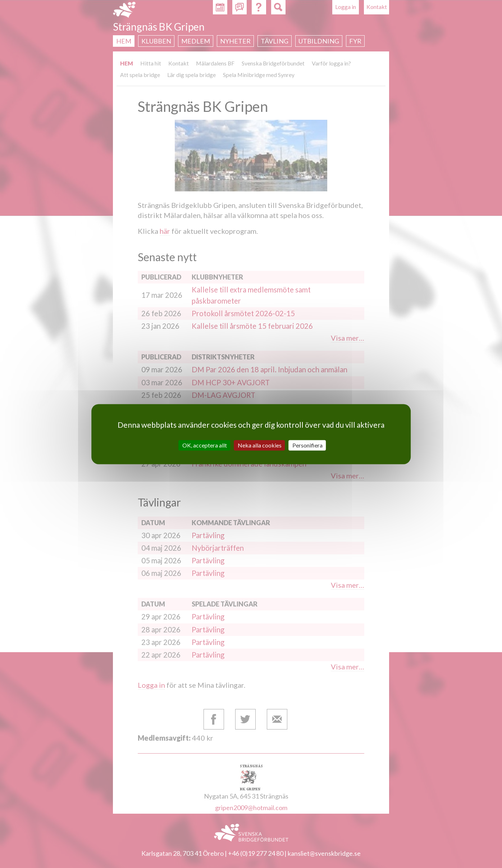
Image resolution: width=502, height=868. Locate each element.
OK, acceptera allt (205, 445)
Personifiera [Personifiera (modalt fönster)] (307, 445)
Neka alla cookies (260, 445)
